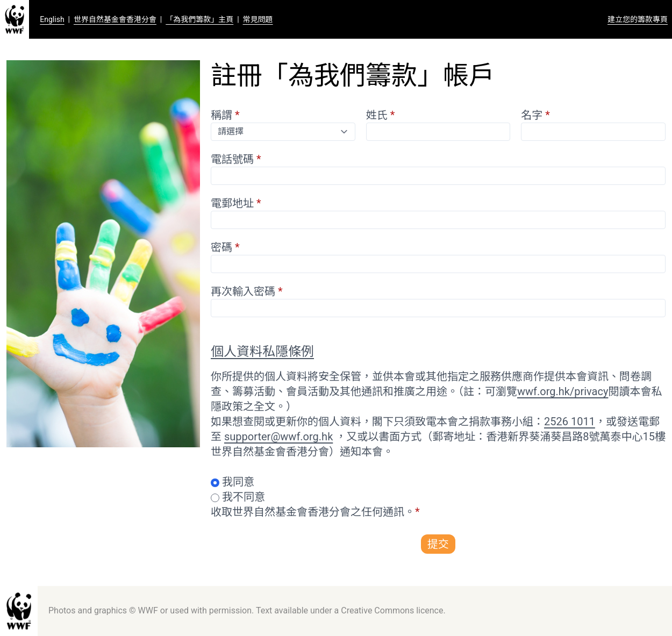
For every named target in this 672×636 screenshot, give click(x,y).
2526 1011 (570, 421)
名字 (535, 115)
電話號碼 (236, 159)
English (52, 19)
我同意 (238, 482)
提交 (438, 544)
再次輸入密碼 (247, 291)
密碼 (225, 247)
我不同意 (244, 497)
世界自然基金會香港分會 (115, 19)
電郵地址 (236, 203)
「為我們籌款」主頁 (199, 19)
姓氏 (381, 115)
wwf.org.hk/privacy (563, 391)
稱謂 (225, 115)
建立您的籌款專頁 (638, 19)
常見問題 (258, 19)
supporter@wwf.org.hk (278, 437)
